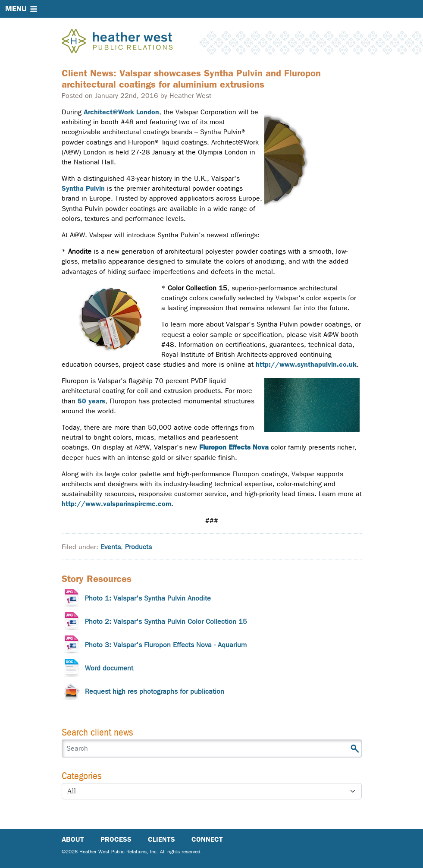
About (73, 839)
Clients (161, 839)
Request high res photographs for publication (155, 691)
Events (111, 547)
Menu (16, 9)
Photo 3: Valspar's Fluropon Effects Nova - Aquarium (166, 645)
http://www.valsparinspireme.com (116, 504)
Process (116, 839)
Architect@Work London (121, 112)
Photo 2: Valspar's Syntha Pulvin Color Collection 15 (166, 621)
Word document (109, 668)
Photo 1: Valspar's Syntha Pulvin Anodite (148, 598)
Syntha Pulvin (83, 188)
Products (138, 547)
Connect (207, 839)
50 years (91, 401)
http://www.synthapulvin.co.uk (306, 364)
